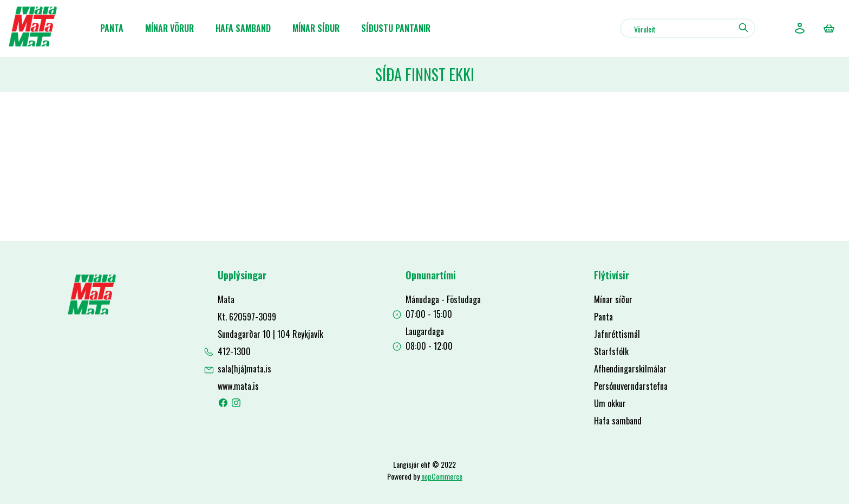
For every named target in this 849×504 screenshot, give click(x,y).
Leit (743, 28)
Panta (112, 28)
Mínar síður (316, 28)
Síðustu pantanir (396, 28)
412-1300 (234, 351)
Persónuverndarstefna (631, 386)
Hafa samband (243, 28)
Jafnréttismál (617, 334)
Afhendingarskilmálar (630, 369)
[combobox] (688, 28)
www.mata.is (238, 386)
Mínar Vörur (169, 28)
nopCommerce (442, 476)
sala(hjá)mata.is (244, 369)
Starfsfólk (611, 351)
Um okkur (610, 403)
